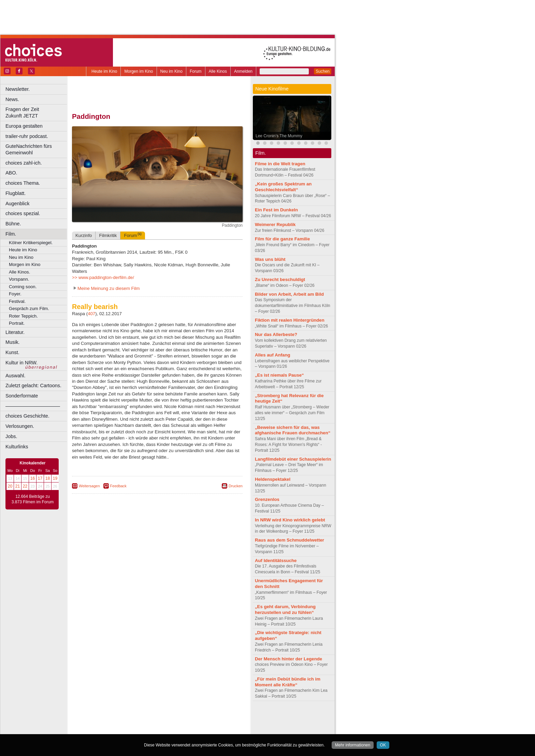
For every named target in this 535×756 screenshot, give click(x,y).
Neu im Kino (171, 71)
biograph (103, 723)
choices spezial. (23, 213)
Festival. (17, 301)
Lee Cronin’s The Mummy (279, 136)
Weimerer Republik (275, 225)
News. (12, 99)
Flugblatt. (16, 193)
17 (40, 478)
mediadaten (213, 717)
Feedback (118, 486)
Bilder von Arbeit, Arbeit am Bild (289, 294)
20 (10, 486)
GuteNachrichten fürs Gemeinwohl (29, 149)
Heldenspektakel (273, 479)
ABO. (11, 173)
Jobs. (11, 436)
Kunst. (12, 352)
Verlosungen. (20, 426)
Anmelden (243, 71)
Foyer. (15, 294)
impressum (153, 717)
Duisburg (208, 729)
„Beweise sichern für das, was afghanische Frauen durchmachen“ (293, 430)
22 (25, 486)
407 (91, 314)
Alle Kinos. (19, 272)
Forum (196, 71)
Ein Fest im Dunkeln (276, 210)
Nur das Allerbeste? (276, 334)
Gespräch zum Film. (29, 309)
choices (121, 723)
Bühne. (13, 224)
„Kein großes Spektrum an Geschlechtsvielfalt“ (283, 187)
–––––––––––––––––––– (33, 406)
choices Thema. (23, 183)
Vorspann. (19, 279)
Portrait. (17, 323)
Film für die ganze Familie (282, 239)
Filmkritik (108, 235)
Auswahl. (15, 376)
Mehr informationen (353, 745)
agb (196, 717)
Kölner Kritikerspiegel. (31, 243)
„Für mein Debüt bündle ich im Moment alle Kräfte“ (288, 682)
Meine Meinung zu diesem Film (109, 288)
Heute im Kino (104, 71)
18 (48, 478)
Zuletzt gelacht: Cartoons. (33, 386)
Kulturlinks (17, 447)
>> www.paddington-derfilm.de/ (103, 277)
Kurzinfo (84, 235)
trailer (157, 723)
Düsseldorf (187, 729)
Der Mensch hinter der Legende (288, 659)
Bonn (120, 729)
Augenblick (17, 204)
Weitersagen (89, 486)
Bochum (105, 729)
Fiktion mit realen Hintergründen (290, 320)
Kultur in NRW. (21, 363)
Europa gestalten (24, 126)
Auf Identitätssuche (276, 561)
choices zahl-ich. (24, 163)
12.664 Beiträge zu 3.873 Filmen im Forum (33, 499)
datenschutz (178, 717)
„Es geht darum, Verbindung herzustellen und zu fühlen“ (285, 610)
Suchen (323, 71)
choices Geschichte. (27, 416)
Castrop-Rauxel (141, 729)
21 (18, 486)
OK (383, 745)
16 (33, 478)
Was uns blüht (270, 259)
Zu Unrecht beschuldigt (280, 279)
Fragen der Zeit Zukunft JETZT (37, 113)
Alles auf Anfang (273, 355)
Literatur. (15, 332)
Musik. (13, 342)
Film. (11, 234)
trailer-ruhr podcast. (27, 136)
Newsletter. (18, 89)
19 (55, 478)
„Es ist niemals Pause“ (279, 375)
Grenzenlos (267, 499)
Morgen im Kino (139, 71)
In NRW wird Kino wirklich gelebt (290, 520)
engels (137, 723)
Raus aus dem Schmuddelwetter (290, 540)
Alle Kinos (218, 71)
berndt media (128, 717)
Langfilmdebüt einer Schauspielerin (293, 459)
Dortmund (166, 729)
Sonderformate (22, 396)
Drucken (236, 486)
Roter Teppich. (23, 316)
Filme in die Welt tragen (280, 164)
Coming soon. (23, 287)
